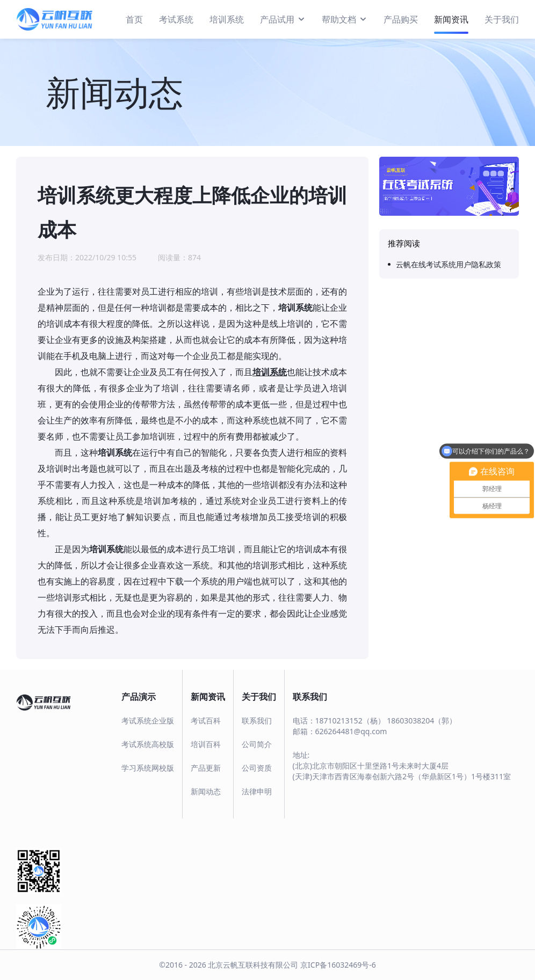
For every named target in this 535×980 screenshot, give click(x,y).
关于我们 (502, 19)
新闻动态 (206, 791)
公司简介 (257, 744)
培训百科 (206, 744)
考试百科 (206, 721)
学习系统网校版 (148, 768)
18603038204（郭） (422, 721)
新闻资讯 (451, 19)
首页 (134, 19)
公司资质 (257, 768)
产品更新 (206, 768)
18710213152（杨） (350, 721)
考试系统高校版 (148, 744)
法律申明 (257, 791)
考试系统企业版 (148, 721)
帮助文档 (345, 19)
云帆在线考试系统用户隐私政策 (449, 264)
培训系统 (227, 19)
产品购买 (401, 19)
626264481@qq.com (351, 731)
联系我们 (257, 721)
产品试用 (283, 19)
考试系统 (176, 19)
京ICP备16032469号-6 (338, 965)
